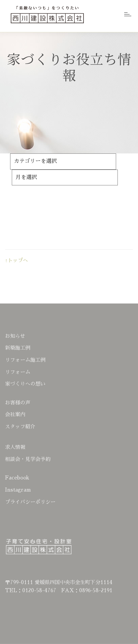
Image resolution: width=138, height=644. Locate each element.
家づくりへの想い (25, 384)
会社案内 (15, 414)
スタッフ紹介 (20, 426)
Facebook (17, 478)
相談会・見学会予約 (28, 459)
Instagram (18, 490)
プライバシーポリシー (30, 502)
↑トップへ (16, 260)
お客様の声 (18, 403)
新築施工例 (18, 348)
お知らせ (15, 336)
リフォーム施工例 (25, 360)
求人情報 (15, 447)
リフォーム (18, 372)
